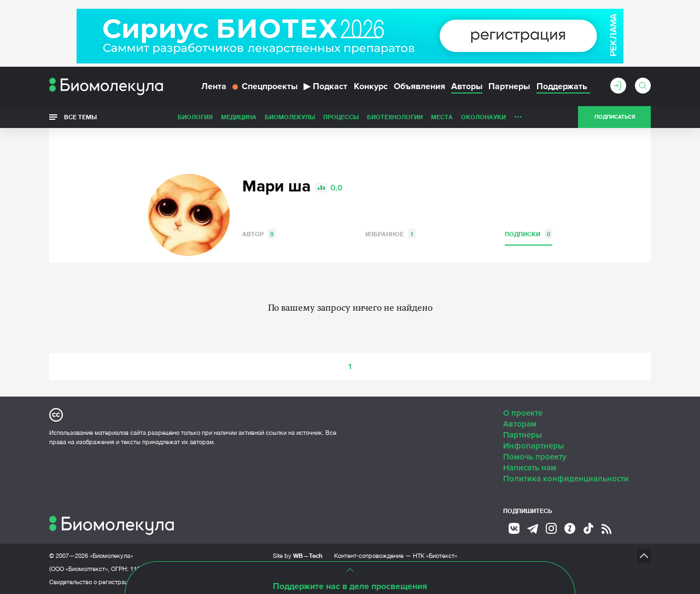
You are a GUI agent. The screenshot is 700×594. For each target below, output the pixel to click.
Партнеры (509, 86)
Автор (259, 234)
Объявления (419, 86)
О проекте (523, 413)
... (518, 114)
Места (442, 117)
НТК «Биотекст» (435, 556)
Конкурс (371, 86)
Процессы (341, 117)
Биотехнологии (395, 117)
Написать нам (530, 468)
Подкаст (325, 86)
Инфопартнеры (533, 446)
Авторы (467, 86)
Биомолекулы (290, 117)
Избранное (390, 234)
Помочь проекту (535, 457)
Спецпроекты (265, 86)
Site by (298, 555)
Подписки (529, 234)
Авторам (520, 424)
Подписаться (615, 117)
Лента (214, 86)
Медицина (239, 117)
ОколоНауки (483, 117)
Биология (195, 117)
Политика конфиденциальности (566, 479)
